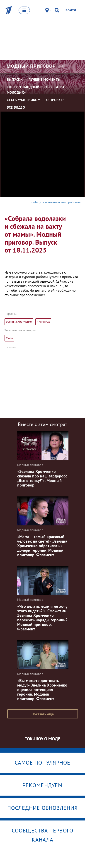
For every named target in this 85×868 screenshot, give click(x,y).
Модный (31, 66)
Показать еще (43, 714)
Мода (9, 338)
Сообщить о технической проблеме (55, 202)
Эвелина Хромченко (19, 322)
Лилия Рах (43, 322)
